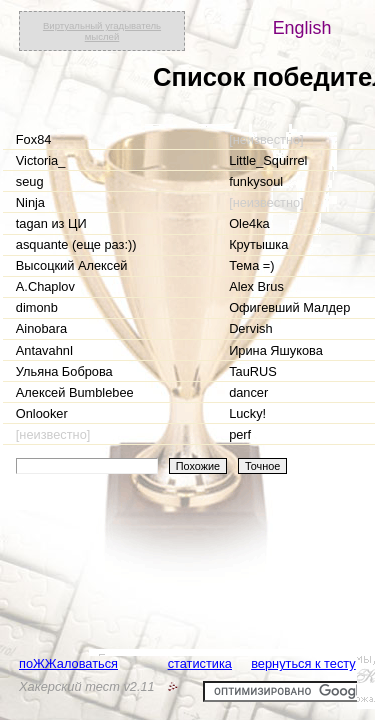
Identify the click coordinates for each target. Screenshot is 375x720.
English (302, 28)
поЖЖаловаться (68, 663)
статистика (200, 663)
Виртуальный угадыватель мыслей (102, 31)
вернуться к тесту (303, 663)
